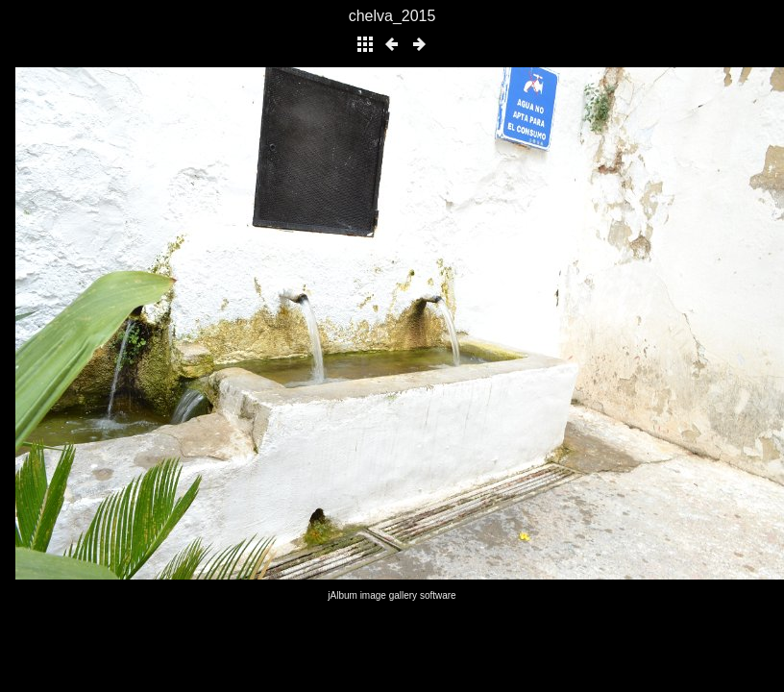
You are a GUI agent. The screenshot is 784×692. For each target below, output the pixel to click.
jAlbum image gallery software (392, 595)
